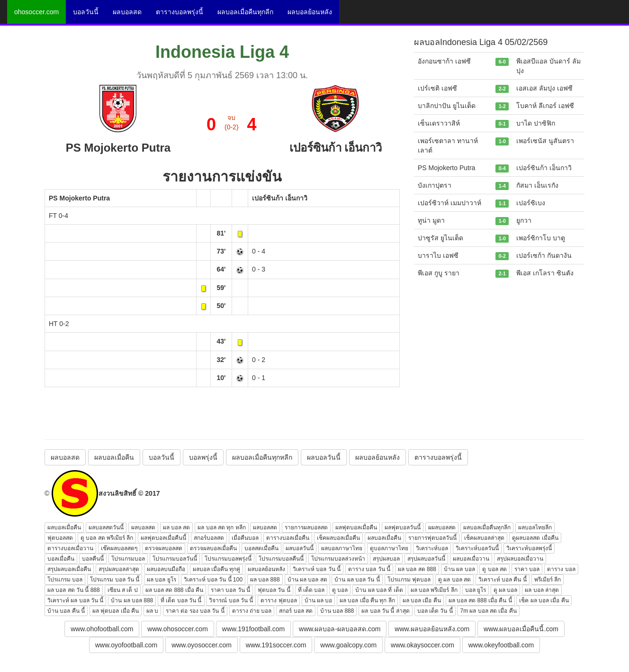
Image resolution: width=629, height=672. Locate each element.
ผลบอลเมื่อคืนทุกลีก (245, 12)
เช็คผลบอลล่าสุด (484, 538)
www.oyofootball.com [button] (126, 645)
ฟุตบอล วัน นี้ (274, 590)
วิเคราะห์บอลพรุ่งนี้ (529, 548)
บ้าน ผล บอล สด (307, 580)
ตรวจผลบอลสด (164, 548)
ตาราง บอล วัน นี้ (369, 569)
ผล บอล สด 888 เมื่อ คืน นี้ (480, 600)
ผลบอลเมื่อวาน (471, 559)
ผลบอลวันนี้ (324, 457)
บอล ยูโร (476, 590)
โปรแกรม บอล (65, 580)
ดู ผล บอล (506, 590)
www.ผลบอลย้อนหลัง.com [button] (432, 629)
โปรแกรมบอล (128, 559)
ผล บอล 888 (265, 580)
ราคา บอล (527, 569)
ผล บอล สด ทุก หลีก (221, 527)
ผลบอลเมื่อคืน (114, 457)
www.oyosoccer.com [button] (202, 645)
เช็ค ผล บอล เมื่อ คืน (544, 600)
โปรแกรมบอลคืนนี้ (281, 559)
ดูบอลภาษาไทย (389, 548)
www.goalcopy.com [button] (348, 645)
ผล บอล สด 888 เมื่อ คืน (175, 590)
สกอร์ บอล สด (296, 611)
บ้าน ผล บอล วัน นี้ (357, 580)
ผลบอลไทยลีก (535, 527)
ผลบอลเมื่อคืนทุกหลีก (262, 457)
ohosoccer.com (36, 12)
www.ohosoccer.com (178, 629)
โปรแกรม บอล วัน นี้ (115, 580)
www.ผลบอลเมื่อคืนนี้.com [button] (521, 629)
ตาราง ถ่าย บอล (252, 611)
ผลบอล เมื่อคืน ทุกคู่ (217, 569)
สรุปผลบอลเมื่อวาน (520, 559)
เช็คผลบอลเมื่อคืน (338, 538)
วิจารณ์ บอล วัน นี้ (231, 600)
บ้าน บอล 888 (337, 611)
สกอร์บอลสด (209, 538)
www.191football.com (253, 629)
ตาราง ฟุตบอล (279, 600)
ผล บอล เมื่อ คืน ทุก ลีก (367, 600)
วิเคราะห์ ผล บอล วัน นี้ (75, 600)
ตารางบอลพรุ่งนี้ (180, 12)
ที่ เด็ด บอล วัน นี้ (181, 600)
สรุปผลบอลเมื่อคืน (69, 569)
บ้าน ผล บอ (319, 600)
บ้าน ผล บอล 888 (132, 600)
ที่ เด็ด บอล (311, 590)
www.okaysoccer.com (422, 645)
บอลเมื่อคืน (61, 559)
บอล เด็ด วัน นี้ (435, 611)
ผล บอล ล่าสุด (542, 590)
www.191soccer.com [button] (276, 645)
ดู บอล (340, 590)
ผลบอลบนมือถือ (166, 569)
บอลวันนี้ (86, 12)
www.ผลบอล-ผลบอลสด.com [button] (340, 629)
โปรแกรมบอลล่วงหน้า (338, 559)
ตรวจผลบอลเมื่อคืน (213, 548)
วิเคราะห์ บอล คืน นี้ (503, 580)
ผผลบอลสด (442, 527)
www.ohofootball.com (102, 629)
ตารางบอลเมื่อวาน (70, 548)
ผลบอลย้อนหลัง (310, 12)
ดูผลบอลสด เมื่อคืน (535, 538)
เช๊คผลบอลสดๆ (119, 548)
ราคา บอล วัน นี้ (230, 590)
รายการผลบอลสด (306, 527)
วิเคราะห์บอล (432, 548)
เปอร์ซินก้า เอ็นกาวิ (280, 198)
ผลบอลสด (127, 12)
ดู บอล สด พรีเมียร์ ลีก (107, 538)
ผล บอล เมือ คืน (422, 600)
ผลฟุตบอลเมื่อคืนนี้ (163, 538)
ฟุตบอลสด (60, 538)
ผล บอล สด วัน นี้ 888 (74, 590)
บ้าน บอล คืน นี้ (66, 611)
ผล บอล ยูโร (162, 580)
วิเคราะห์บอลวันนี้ (477, 548)
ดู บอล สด (494, 569)
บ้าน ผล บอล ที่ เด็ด (379, 590)
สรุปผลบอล (386, 559)
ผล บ (152, 611)
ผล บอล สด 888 (417, 569)
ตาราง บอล (561, 569)
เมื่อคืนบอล (245, 538)
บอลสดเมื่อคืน (261, 548)
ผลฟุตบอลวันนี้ (403, 527)
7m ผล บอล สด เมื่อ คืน (488, 611)
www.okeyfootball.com (501, 645)
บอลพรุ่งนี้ (203, 457)
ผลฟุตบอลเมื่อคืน (356, 527)
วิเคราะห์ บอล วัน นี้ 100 (213, 580)
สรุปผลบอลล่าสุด (119, 569)
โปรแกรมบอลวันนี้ (175, 559)
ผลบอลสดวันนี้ (106, 527)
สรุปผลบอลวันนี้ (426, 559)
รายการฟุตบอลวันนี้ (432, 538)
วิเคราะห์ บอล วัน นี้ (317, 569)
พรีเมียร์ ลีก (548, 580)
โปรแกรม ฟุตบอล (409, 580)
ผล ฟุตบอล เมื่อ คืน (116, 611)
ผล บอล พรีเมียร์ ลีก (434, 590)
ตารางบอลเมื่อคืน (288, 538)
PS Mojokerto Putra (79, 198)
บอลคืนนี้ (93, 559)
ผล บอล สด (177, 527)
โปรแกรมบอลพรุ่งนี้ (228, 559)
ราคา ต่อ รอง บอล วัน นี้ (195, 611)
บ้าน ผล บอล (459, 569)
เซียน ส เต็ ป (123, 590)
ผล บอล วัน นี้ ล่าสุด (385, 611)
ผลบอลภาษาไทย (342, 548)
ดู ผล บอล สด (454, 580)
